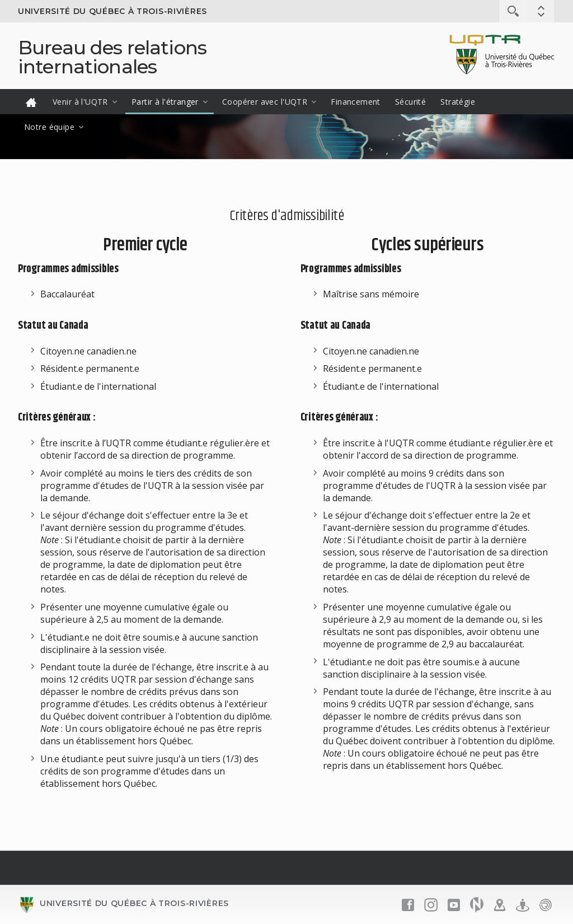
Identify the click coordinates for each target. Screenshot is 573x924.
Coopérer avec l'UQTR (265, 102)
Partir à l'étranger (165, 102)
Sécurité (410, 102)
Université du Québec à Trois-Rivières (112, 11)
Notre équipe (49, 127)
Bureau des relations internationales (112, 57)
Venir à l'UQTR (80, 102)
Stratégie (458, 102)
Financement (356, 102)
